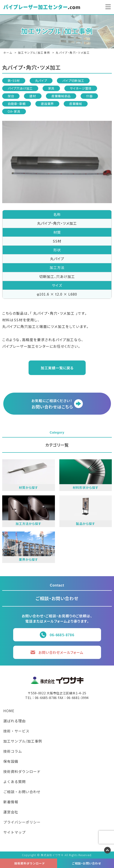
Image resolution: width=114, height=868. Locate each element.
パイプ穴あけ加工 (20, 88)
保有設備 (11, 762)
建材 (33, 96)
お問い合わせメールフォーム (61, 652)
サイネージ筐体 (81, 88)
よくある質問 (14, 782)
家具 (51, 88)
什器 (89, 96)
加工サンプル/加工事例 (23, 741)
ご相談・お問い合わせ (22, 792)
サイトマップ (14, 833)
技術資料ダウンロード (22, 772)
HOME (9, 711)
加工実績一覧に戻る (57, 368)
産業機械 (76, 104)
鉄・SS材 (14, 81)
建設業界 (47, 104)
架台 (11, 96)
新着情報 (11, 802)
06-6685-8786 (62, 635)
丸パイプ (41, 81)
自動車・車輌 (17, 104)
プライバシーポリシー (22, 822)
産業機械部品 (61, 96)
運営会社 (11, 812)
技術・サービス (16, 731)
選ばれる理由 (14, 721)
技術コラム (13, 752)
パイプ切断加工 (73, 81)
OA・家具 (14, 111)
